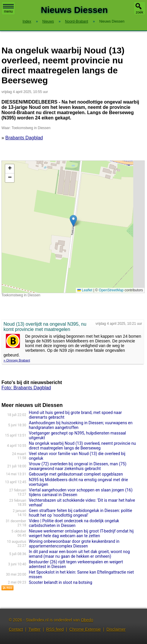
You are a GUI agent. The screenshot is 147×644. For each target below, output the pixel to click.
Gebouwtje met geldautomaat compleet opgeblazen (76, 474)
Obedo (87, 620)
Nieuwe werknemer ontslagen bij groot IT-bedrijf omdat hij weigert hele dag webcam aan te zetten (81, 533)
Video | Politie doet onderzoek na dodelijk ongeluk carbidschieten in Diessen (74, 523)
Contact (16, 629)
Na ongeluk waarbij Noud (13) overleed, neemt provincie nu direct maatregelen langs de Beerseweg (82, 446)
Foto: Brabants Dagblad (26, 388)
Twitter (34, 629)
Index (27, 21)
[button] (73, 221)
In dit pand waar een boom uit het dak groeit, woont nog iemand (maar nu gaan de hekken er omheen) (79, 554)
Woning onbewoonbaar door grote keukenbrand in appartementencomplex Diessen (74, 544)
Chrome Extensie (85, 629)
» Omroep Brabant (17, 360)
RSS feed (55, 629)
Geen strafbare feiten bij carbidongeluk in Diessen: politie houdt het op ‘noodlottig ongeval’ (80, 513)
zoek (140, 12)
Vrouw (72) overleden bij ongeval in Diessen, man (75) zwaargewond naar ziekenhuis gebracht (77, 466)
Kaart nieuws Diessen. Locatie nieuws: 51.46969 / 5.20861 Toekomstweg (72, 227)
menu (8, 9)
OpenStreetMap (111, 290)
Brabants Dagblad (24, 138)
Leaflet (85, 290)
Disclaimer (116, 629)
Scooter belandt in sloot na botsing (60, 582)
